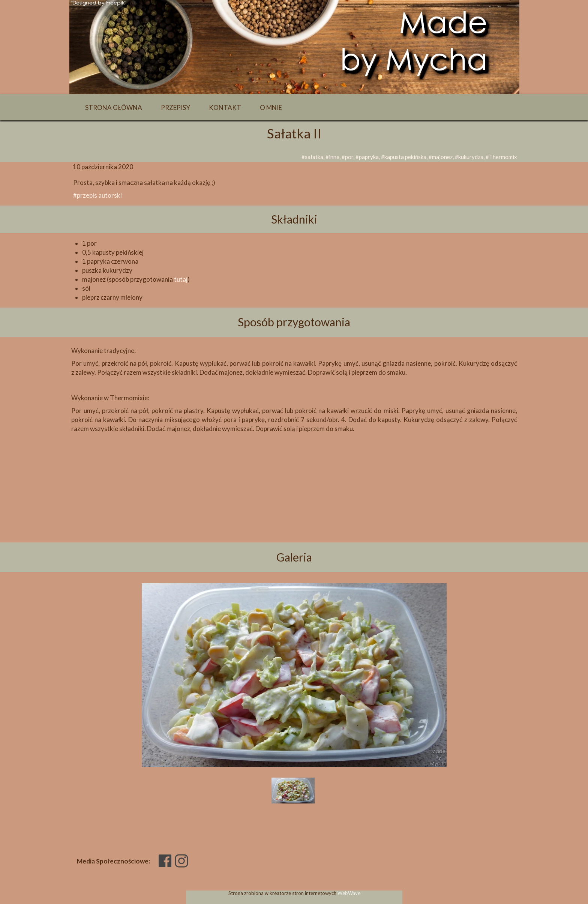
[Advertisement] (294, 500)
